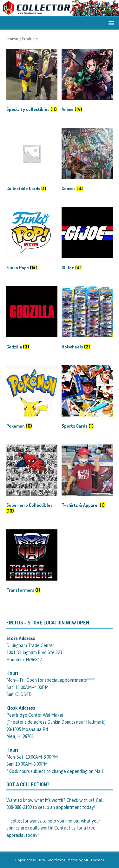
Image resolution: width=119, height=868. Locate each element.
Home (12, 39)
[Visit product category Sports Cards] (87, 398)
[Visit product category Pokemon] (32, 398)
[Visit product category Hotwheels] (87, 319)
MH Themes (94, 860)
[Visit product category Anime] (87, 82)
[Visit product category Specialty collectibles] (32, 82)
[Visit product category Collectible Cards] (32, 161)
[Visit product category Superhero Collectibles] (32, 480)
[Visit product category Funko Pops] (32, 240)
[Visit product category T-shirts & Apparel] (87, 477)
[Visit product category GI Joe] (87, 240)
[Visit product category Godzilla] (32, 319)
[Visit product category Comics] (87, 161)
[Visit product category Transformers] (32, 562)
